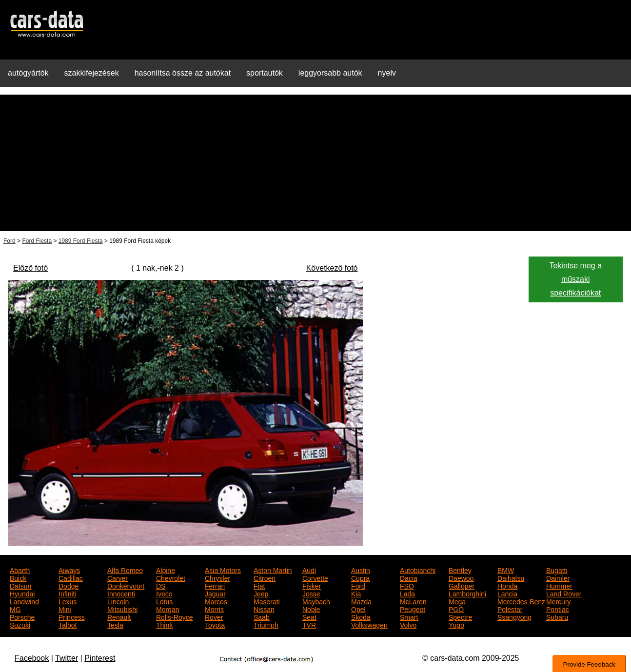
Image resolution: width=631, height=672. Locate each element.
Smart (409, 616)
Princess (72, 616)
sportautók (265, 73)
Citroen (265, 577)
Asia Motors (223, 570)
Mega (457, 601)
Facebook (32, 658)
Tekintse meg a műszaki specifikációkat (575, 279)
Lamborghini (467, 593)
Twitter (67, 658)
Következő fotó (332, 268)
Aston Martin (273, 570)
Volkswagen (369, 624)
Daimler (558, 577)
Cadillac (71, 577)
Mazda (361, 601)
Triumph (266, 624)
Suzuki (20, 624)
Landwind (24, 601)
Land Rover (564, 593)
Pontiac (558, 609)
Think (164, 624)
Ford (10, 241)
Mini (65, 609)
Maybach (316, 601)
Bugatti (557, 570)
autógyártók (28, 73)
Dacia (409, 577)
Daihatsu (511, 577)
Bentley (460, 570)
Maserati (267, 601)
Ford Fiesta (37, 241)
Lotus (164, 601)
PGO (456, 609)
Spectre (460, 616)
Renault (119, 616)
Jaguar (215, 593)
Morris (214, 609)
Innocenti (121, 593)
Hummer (559, 585)
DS (161, 585)
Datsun (20, 585)
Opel (358, 609)
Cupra (360, 577)
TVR (309, 624)
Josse (311, 593)
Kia (356, 593)
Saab (262, 616)
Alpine (166, 570)
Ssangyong (514, 616)
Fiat (259, 585)
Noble (311, 609)
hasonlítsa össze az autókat (183, 73)
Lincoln (118, 601)
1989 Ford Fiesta (81, 241)
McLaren (413, 601)
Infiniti (68, 593)
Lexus (68, 601)
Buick (18, 577)
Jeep (261, 593)
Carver (118, 577)
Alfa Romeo (125, 570)
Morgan (168, 609)
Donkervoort (126, 585)
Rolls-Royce (174, 616)
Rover (214, 616)
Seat (309, 616)
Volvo (408, 624)
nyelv (387, 73)
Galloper (462, 585)
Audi (309, 570)
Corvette (315, 577)
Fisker (312, 585)
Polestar (510, 609)
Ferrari (215, 585)
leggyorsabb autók (330, 73)
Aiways (69, 570)
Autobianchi (418, 570)
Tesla (115, 624)
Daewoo (461, 577)
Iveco (164, 593)
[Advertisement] (315, 163)
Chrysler (217, 577)
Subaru (557, 616)
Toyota (215, 624)
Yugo (456, 624)
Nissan (264, 609)
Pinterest (100, 658)
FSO (407, 585)
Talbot (68, 624)
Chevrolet (171, 577)
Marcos (216, 601)
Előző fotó (30, 268)
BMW (506, 570)
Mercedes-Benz (521, 601)
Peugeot (413, 609)
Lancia (507, 593)
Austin (361, 570)
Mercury (559, 601)
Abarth (20, 570)
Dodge (69, 585)
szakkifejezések (92, 73)
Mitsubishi (122, 609)
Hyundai (22, 593)
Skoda (361, 616)
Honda (507, 585)
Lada (407, 593)
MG (15, 609)
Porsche (22, 616)
